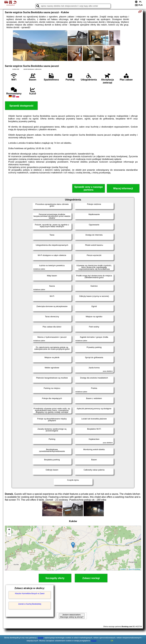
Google (41, 638)
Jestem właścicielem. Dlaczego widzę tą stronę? (72, 616)
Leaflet (123, 569)
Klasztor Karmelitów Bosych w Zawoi (30, 594)
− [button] (9, 534)
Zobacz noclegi (91, 578)
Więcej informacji (123, 188)
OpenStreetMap (134, 569)
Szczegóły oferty (55, 578)
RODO (94, 641)
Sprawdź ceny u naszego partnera (88, 188)
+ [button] (9, 530)
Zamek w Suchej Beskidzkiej (30, 604)
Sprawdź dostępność (21, 106)
